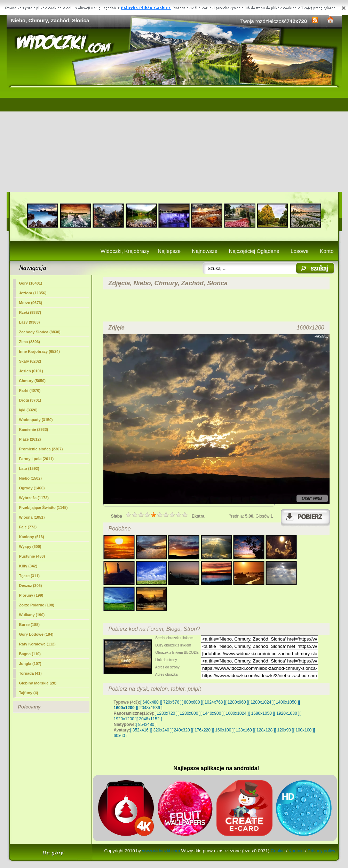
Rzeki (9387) (30, 312)
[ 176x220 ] (202, 730)
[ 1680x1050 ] (262, 713)
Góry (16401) (31, 283)
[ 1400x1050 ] (286, 702)
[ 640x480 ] (151, 702)
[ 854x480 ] (146, 724)
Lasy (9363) (30, 322)
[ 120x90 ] (284, 730)
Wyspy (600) (30, 547)
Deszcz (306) (31, 586)
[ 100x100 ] (304, 730)
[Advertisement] (174, 140)
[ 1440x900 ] (212, 713)
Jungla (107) (30, 664)
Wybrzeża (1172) (34, 498)
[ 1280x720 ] (166, 713)
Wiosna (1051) (32, 517)
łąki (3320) (28, 410)
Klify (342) (28, 566)
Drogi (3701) (30, 400)
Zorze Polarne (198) (37, 605)
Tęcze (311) (29, 576)
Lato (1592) (29, 468)
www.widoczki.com (161, 851)
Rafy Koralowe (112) (37, 644)
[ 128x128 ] (264, 730)
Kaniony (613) (32, 537)
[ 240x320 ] (182, 730)
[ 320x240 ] (161, 730)
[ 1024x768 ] (214, 702)
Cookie (278, 851)
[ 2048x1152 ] (149, 719)
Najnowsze (205, 251)
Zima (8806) (30, 342)
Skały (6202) (30, 361)
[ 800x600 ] (192, 702)
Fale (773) (28, 527)
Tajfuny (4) (29, 693)
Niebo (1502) (30, 478)
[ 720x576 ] (171, 702)
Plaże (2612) (30, 439)
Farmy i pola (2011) (37, 459)
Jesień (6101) (31, 371)
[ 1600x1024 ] (236, 713)
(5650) (32, 381)
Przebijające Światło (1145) (43, 507)
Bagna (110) (30, 654)
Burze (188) (29, 625)
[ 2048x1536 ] (150, 708)
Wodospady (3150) (36, 420)
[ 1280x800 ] (189, 713)
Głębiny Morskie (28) (38, 683)
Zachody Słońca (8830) (40, 332)
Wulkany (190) (32, 615)
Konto (327, 251)
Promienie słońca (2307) (41, 449)
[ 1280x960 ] (237, 702)
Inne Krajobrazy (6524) (39, 351)
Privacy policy (321, 851)
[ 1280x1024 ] (261, 702)
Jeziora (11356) (33, 293)
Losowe (300, 251)
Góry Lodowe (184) (36, 634)
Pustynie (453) (32, 556)
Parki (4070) (30, 390)
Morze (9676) (31, 303)
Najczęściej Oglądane (254, 251)
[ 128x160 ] (244, 730)
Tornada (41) (30, 673)
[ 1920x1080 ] (287, 713)
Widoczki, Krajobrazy (125, 251)
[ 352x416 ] (140, 730)
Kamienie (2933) (34, 429)
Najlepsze (169, 251)
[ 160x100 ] (223, 730)
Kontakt (296, 851)
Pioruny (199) (31, 595)
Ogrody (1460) (32, 488)
